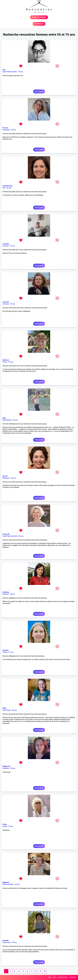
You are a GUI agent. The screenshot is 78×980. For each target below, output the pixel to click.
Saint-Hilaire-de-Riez (10, 72)
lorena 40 (6, 534)
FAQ (50, 977)
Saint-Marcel (7, 420)
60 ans (13, 478)
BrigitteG (6, 882)
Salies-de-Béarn (8, 884)
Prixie (5, 824)
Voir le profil (39, 91)
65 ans (13, 304)
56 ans (21, 72)
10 (44, 971)
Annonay (6, 304)
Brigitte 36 (6, 766)
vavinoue (6, 302)
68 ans (14, 130)
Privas (5, 362)
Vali (4, 70)
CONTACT (73, 977)
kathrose (6, 360)
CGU (54, 977)
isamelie (6, 940)
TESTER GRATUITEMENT (39, 17)
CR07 (5, 708)
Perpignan (6, 130)
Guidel (5, 826)
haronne (5, 650)
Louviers (6, 246)
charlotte (6, 244)
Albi (4, 188)
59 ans (14, 710)
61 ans (11, 652)
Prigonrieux (7, 942)
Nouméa (6, 594)
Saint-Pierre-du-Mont (10, 536)
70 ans (12, 246)
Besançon (6, 478)
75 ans (11, 362)
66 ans (21, 536)
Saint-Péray (7, 710)
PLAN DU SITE (63, 977)
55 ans (12, 594)
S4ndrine (6, 592)
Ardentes (6, 768)
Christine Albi (7, 186)
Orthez (5, 652)
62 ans (9, 188)
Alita (4, 418)
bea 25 (5, 476)
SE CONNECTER (39, 24)
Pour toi (5, 128)
